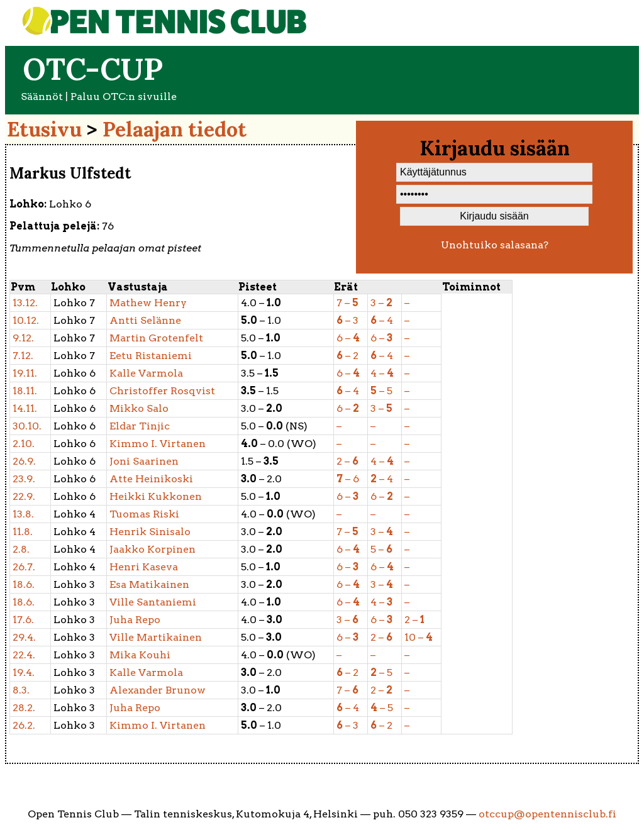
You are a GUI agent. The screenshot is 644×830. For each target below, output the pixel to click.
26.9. (24, 461)
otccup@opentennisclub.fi (547, 814)
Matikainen (149, 584)
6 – (348, 338)
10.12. (26, 320)
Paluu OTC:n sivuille (124, 97)
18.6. (24, 584)
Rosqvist (162, 391)
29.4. (24, 637)
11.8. (23, 532)
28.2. (24, 708)
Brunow (158, 690)
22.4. (24, 655)
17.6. (23, 620)
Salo (139, 408)
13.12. (25, 303)
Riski (144, 514)
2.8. (21, 549)
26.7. (24, 567)
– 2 (347, 356)
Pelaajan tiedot (175, 129)
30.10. (27, 426)
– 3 (347, 320)
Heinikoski (151, 479)
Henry (148, 303)
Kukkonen (156, 496)
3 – (381, 303)
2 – (347, 461)
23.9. (24, 479)
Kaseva (144, 567)
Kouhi (140, 655)
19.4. (24, 672)
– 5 (381, 391)
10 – (419, 637)
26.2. (24, 725)
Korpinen (153, 549)
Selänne (145, 320)
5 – (381, 549)
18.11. (25, 391)
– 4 (382, 320)
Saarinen (144, 461)
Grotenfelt (156, 338)
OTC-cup (93, 69)
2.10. (24, 444)
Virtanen (158, 444)
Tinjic (140, 426)
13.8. (23, 514)
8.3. (21, 690)
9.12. (23, 338)
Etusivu (44, 129)
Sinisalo (150, 532)
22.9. (24, 496)
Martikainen (156, 637)
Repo (135, 620)
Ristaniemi (151, 356)
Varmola (146, 373)
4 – (382, 373)
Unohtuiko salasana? (495, 245)
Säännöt (42, 97)
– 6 (348, 479)
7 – (347, 303)
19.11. (25, 373)
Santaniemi (153, 602)
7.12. (23, 356)
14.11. (25, 408)
